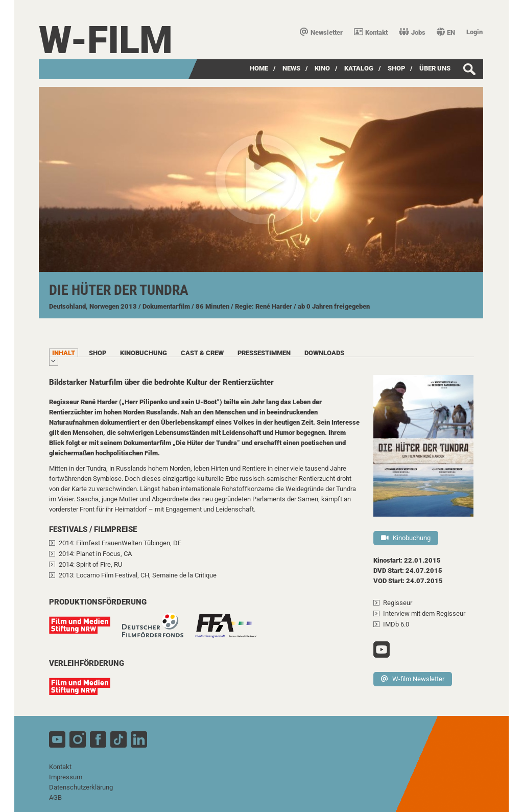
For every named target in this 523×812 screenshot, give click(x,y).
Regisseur (398, 603)
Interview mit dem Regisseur (424, 613)
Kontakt (371, 32)
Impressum (66, 777)
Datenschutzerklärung (81, 787)
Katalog (359, 68)
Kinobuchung (406, 538)
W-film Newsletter (413, 679)
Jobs (412, 32)
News (291, 68)
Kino (322, 68)
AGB (55, 797)
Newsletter (321, 32)
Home (259, 68)
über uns (435, 68)
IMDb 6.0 (396, 624)
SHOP (396, 68)
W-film (106, 40)
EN (446, 32)
